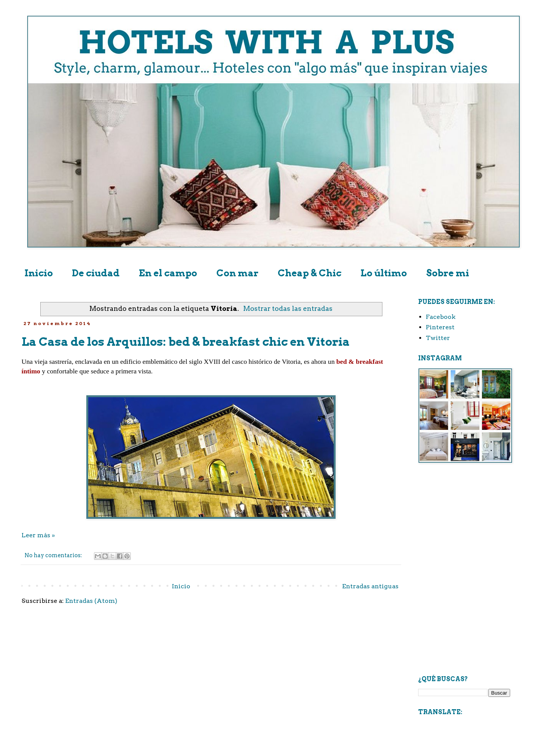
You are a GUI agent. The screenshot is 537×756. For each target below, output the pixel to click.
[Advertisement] (464, 515)
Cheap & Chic (310, 273)
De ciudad (96, 273)
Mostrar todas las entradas (288, 308)
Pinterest (440, 327)
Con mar (237, 273)
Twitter (438, 338)
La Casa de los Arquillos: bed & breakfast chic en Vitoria (186, 342)
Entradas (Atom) (91, 601)
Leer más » (38, 535)
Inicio (39, 273)
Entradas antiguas (370, 586)
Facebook (441, 317)
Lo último (384, 273)
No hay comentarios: (54, 555)
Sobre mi (448, 273)
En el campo (168, 273)
